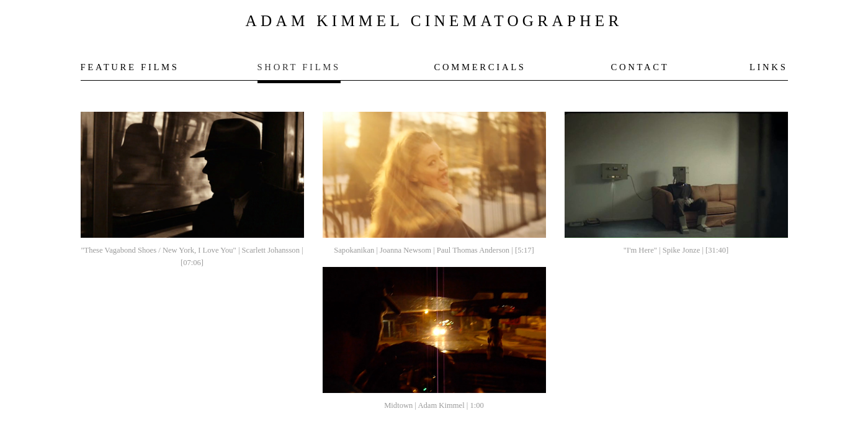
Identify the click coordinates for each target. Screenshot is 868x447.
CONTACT (640, 67)
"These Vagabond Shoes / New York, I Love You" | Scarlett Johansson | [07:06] (192, 256)
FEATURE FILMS (130, 67)
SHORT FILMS (299, 67)
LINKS (769, 67)
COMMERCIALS (480, 67)
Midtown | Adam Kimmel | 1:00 (434, 405)
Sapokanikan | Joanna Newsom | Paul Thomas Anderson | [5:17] (434, 250)
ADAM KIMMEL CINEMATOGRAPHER (434, 21)
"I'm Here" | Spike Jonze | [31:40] (676, 250)
